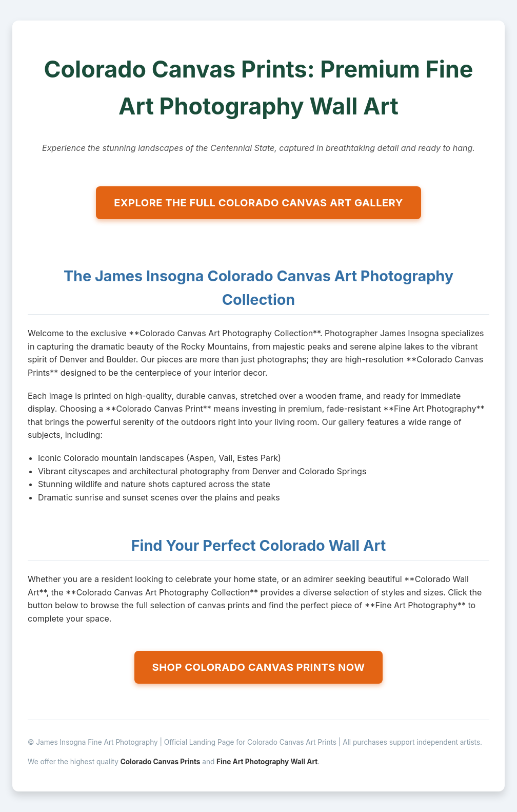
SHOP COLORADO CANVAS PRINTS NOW (259, 667)
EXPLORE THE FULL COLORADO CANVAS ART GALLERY (258, 203)
